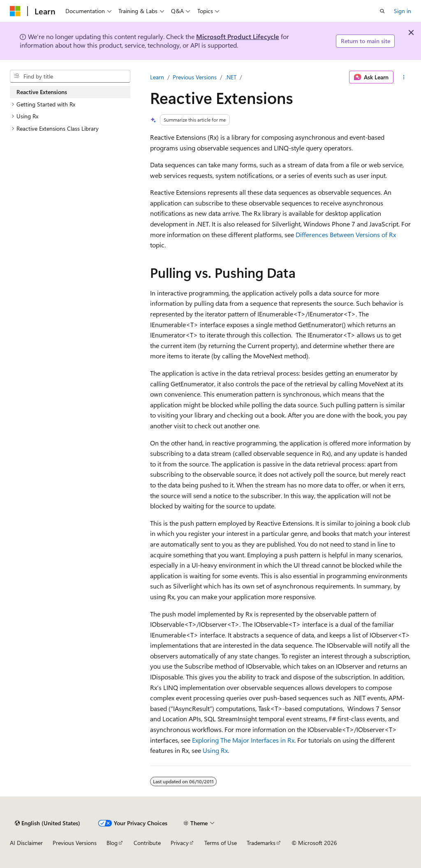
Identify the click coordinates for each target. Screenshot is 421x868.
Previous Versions (195, 77)
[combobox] (70, 76)
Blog (112, 843)
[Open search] (382, 11)
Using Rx (215, 750)
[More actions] (404, 77)
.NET (231, 77)
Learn (157, 77)
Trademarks (261, 843)
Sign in (402, 11)
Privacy (180, 843)
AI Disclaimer (26, 843)
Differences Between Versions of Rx (346, 234)
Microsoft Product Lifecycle (238, 36)
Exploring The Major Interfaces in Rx (243, 740)
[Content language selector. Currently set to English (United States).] (47, 823)
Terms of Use (221, 843)
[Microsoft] (15, 11)
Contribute (147, 843)
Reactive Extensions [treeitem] (42, 92)
